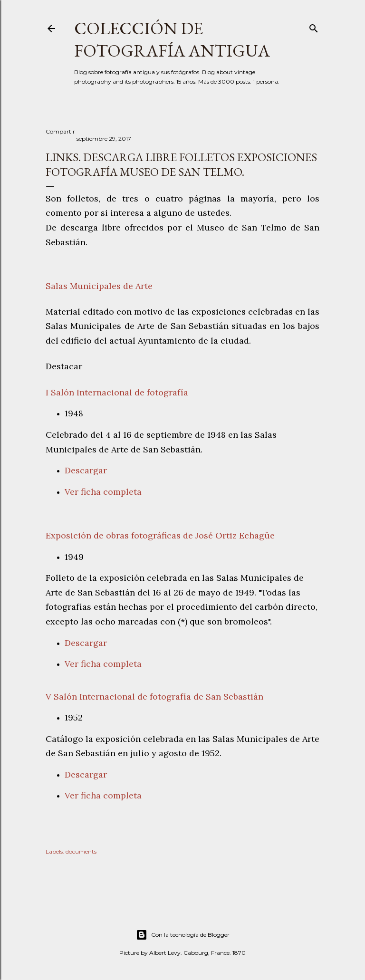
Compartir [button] (60, 131)
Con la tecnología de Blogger (183, 935)
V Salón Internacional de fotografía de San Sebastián (154, 697)
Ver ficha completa (103, 492)
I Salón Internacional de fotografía (117, 392)
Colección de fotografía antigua (172, 39)
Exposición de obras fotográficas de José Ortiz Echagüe (160, 535)
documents (81, 851)
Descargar (86, 470)
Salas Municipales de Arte (99, 286)
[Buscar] (314, 26)
